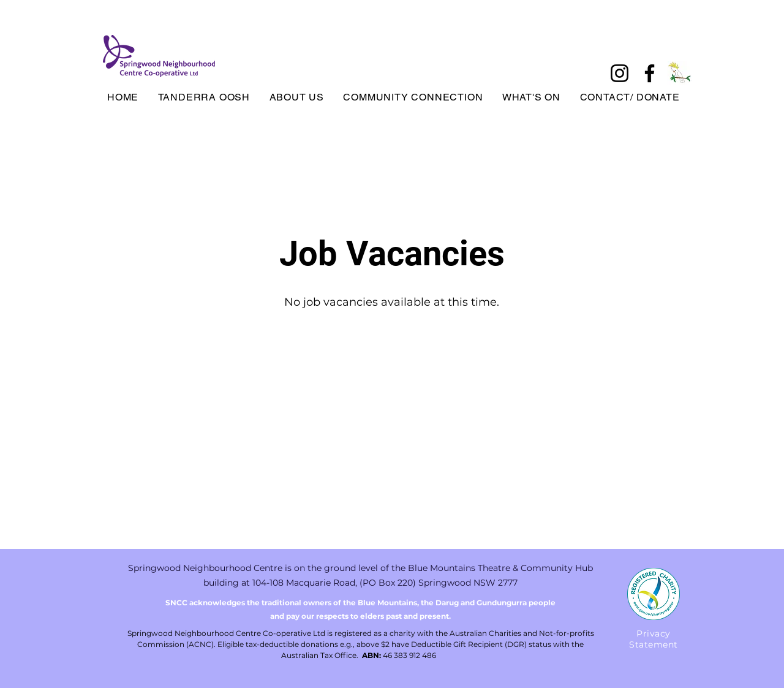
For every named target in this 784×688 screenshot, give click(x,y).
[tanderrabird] (680, 73)
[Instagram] (620, 73)
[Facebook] (650, 73)
